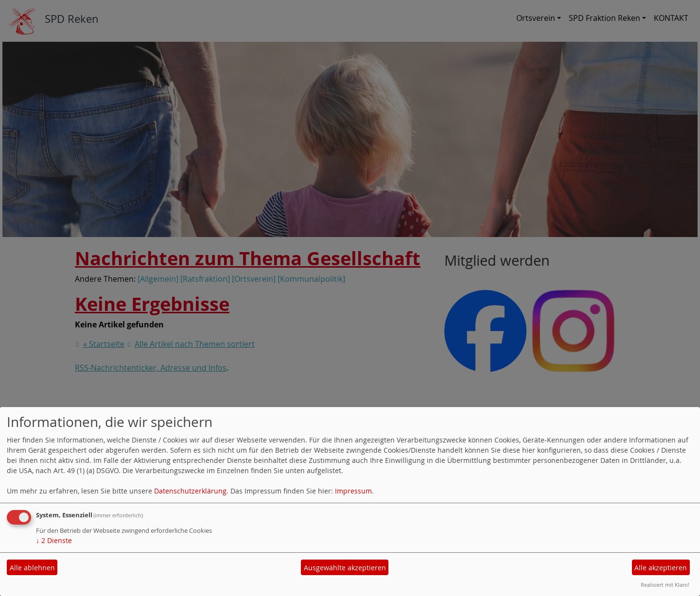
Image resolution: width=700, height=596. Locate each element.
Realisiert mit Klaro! (665, 585)
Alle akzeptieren (661, 568)
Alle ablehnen (32, 568)
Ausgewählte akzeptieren (345, 568)
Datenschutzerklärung (190, 491)
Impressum (353, 491)
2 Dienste (54, 540)
